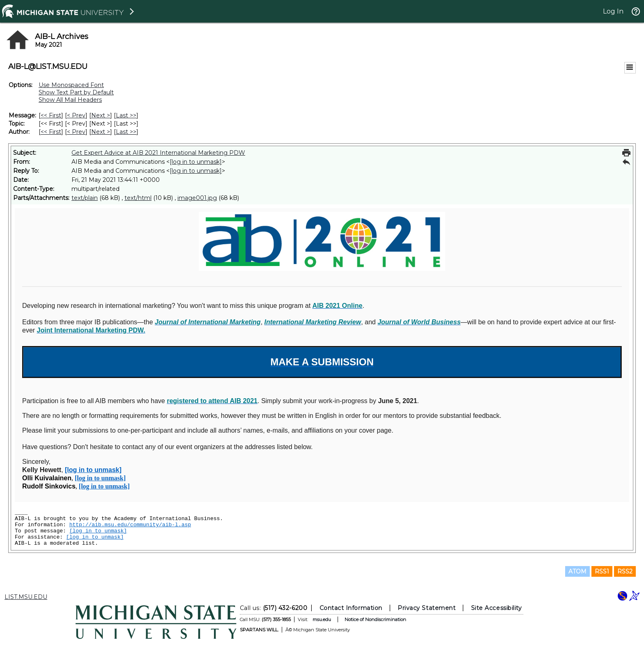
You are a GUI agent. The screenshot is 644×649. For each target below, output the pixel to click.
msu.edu (322, 619)
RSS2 (625, 571)
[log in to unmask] (196, 162)
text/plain (85, 198)
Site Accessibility (497, 608)
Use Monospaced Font (71, 85)
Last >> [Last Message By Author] (126, 132)
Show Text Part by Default (76, 92)
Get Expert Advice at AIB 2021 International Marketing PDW (158, 153)
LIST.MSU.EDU (26, 597)
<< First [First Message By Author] (51, 132)
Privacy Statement (427, 608)
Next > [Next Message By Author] (101, 132)
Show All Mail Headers (70, 100)
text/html (138, 198)
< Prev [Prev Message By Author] (76, 132)
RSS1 (602, 571)
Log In (613, 11)
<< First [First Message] (51, 115)
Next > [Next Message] (101, 115)
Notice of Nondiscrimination (375, 619)
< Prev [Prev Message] (76, 115)
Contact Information (351, 608)
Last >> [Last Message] (126, 115)
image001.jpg (197, 198)
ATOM (577, 571)
